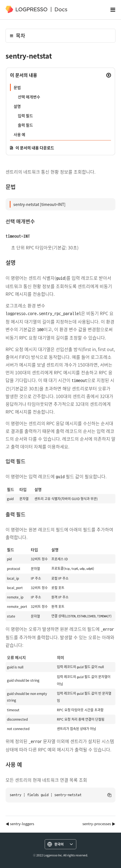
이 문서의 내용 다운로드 (35, 148)
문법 (17, 87)
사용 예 (19, 134)
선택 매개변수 (29, 97)
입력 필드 (25, 116)
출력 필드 (25, 125)
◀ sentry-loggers (20, 824)
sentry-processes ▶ (99, 824)
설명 (17, 106)
